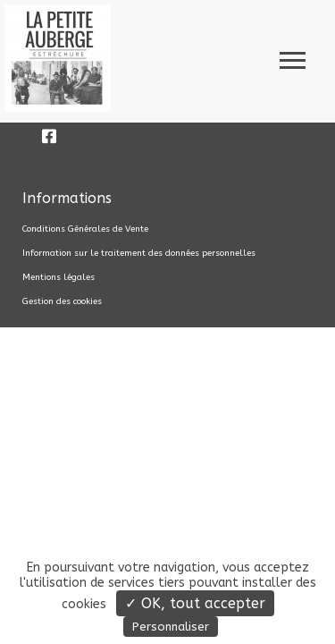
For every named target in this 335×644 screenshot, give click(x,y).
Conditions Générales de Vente (85, 229)
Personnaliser (171, 627)
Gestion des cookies (62, 301)
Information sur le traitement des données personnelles (139, 253)
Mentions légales (59, 277)
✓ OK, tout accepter (195, 603)
